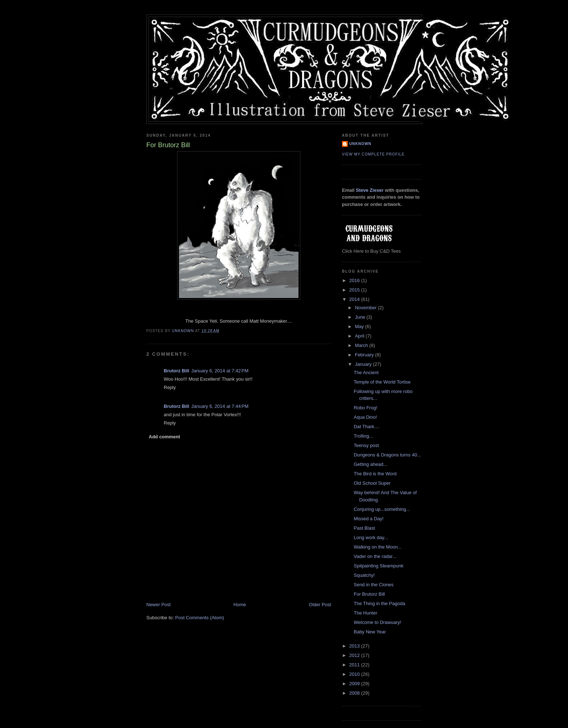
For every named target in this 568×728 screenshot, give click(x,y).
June (361, 317)
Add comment (165, 437)
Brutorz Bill (176, 371)
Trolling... (363, 436)
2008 (355, 693)
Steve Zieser (370, 190)
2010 (355, 674)
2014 (355, 299)
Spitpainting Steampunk (378, 566)
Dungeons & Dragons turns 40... (387, 455)
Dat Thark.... (366, 427)
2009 (355, 684)
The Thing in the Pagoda (379, 603)
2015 (355, 290)
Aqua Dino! (365, 417)
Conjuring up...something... (382, 509)
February (365, 355)
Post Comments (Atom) (200, 618)
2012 (355, 655)
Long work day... (371, 537)
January (364, 364)
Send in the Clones (373, 585)
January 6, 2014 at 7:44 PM (220, 406)
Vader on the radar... (375, 556)
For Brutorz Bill (369, 594)
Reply (170, 387)
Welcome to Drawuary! (377, 622)
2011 (355, 665)
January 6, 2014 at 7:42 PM (220, 371)
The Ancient (366, 373)
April (360, 336)
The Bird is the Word (375, 474)
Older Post (320, 605)
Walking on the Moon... (377, 547)
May (360, 326)
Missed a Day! (368, 519)
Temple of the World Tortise (382, 382)
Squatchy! (364, 575)
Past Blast (364, 528)
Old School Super (372, 483)
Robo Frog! (365, 408)
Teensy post (366, 445)
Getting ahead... (370, 464)
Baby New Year (370, 632)
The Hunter (365, 613)
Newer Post (158, 605)
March (362, 345)
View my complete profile (373, 154)
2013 (355, 646)
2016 (355, 280)
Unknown (360, 144)
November (367, 308)
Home (240, 605)
